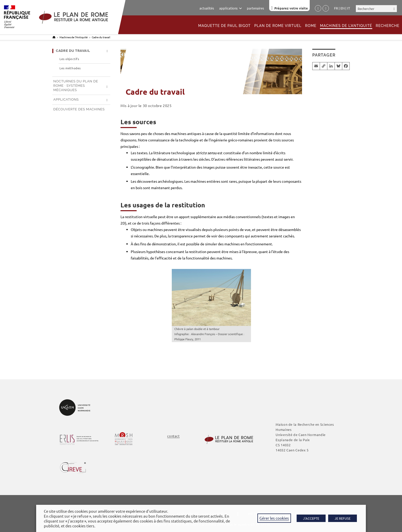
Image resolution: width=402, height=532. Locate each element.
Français (336, 8)
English (343, 8)
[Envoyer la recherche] (394, 9)
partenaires (255, 8)
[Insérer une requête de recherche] (376, 9)
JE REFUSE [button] (343, 518)
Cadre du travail (101, 37)
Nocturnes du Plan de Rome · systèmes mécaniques (76, 86)
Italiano (349, 8)
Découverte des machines (79, 109)
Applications (66, 99)
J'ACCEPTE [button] (311, 518)
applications (230, 8)
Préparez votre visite (291, 8)
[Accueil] (54, 37)
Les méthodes (70, 68)
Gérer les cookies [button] (274, 518)
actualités (207, 8)
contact (173, 436)
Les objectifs (69, 59)
